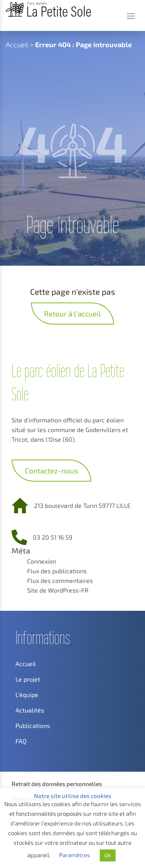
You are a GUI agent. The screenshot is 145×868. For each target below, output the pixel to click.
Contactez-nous (51, 471)
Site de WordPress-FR (58, 590)
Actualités (30, 710)
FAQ (21, 741)
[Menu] (131, 16)
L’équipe (27, 695)
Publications (33, 725)
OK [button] (108, 855)
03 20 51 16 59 (53, 537)
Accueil (17, 44)
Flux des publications (57, 571)
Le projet (28, 679)
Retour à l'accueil (72, 314)
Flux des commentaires (60, 580)
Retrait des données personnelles (57, 784)
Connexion (42, 561)
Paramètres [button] (75, 855)
